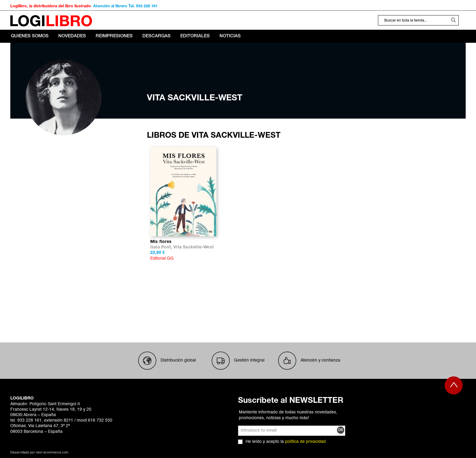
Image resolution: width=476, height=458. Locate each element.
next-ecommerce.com (52, 453)
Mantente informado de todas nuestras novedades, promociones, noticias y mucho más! (288, 415)
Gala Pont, (162, 247)
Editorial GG (162, 258)
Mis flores (161, 242)
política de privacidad (305, 442)
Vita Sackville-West (194, 247)
